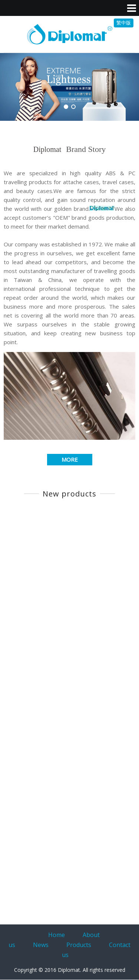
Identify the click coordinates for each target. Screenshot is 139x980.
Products (79, 945)
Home (57, 935)
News (41, 945)
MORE (70, 459)
